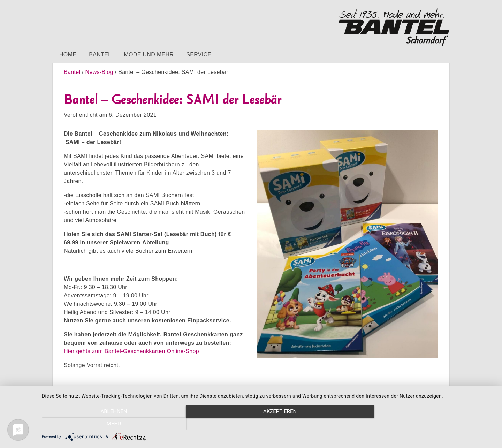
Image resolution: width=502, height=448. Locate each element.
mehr (427, 424)
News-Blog (99, 72)
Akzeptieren (268, 424)
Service (199, 55)
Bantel (100, 55)
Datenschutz (111, 395)
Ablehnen (110, 424)
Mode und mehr (149, 55)
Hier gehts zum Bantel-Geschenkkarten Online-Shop (131, 351)
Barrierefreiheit (154, 395)
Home (68, 55)
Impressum (74, 395)
